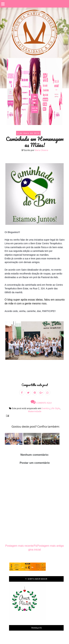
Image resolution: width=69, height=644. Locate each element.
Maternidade (35, 411)
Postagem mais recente (19, 546)
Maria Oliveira (41, 150)
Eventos (46, 408)
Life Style (55, 408)
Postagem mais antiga (50, 546)
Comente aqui (41, 402)
